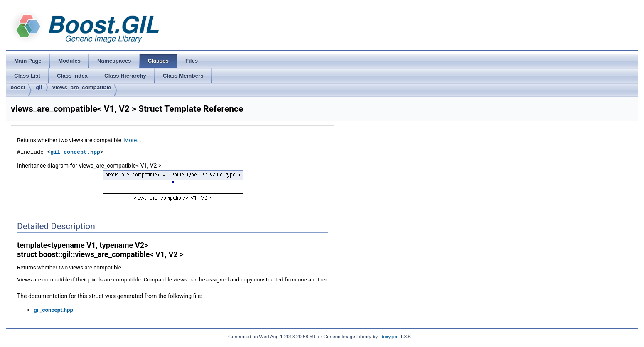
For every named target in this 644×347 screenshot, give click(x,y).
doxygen (390, 336)
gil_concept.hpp (75, 152)
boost (18, 87)
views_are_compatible (82, 87)
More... (133, 140)
